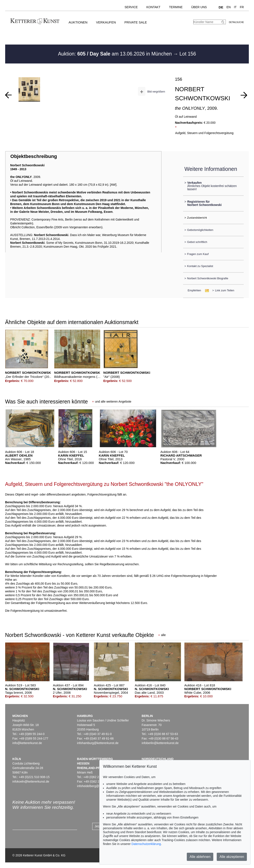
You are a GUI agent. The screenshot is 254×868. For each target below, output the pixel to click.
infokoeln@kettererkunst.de (31, 782)
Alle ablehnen (200, 857)
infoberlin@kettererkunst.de (160, 743)
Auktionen (78, 22)
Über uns (199, 7)
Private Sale (136, 22)
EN (228, 7)
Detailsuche (236, 22)
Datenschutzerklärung (146, 844)
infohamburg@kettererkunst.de (98, 743)
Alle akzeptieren (232, 857)
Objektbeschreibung (34, 156)
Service (131, 7)
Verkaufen (106, 22)
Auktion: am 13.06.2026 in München (116, 54)
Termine (176, 7)
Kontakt (153, 7)
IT (235, 7)
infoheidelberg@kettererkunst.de (99, 786)
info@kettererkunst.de (27, 743)
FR (242, 7)
